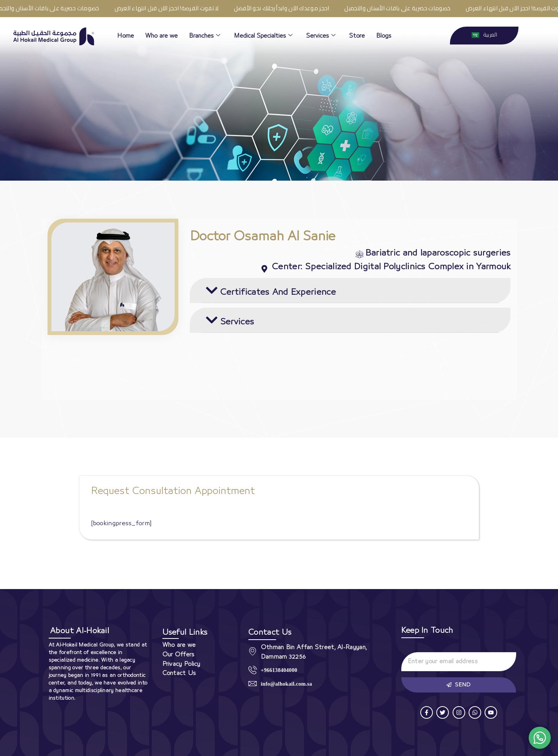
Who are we (161, 36)
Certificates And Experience (278, 292)
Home (126, 36)
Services (321, 36)
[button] (350, 291)
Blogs (384, 36)
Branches (205, 36)
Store (357, 36)
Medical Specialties (263, 36)
